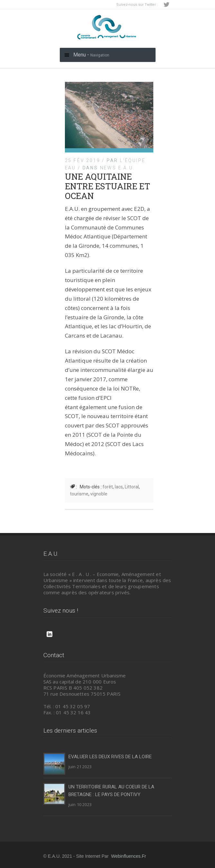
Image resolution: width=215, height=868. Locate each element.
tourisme (79, 494)
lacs (119, 487)
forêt (108, 487)
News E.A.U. (117, 168)
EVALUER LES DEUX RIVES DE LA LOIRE (110, 757)
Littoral (132, 487)
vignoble (99, 494)
